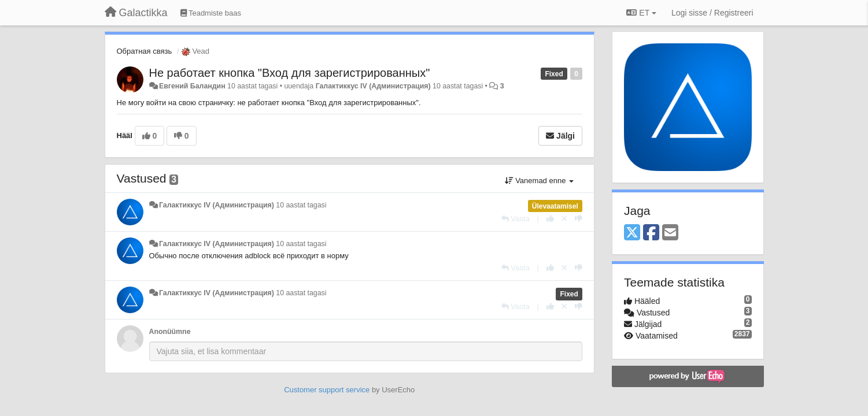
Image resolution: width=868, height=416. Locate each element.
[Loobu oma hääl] (564, 219)
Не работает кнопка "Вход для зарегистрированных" (290, 73)
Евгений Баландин (192, 86)
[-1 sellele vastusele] (579, 219)
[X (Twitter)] (632, 233)
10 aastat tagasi (301, 205)
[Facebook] (651, 233)
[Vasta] (516, 219)
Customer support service (327, 390)
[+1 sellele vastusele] (550, 219)
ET (641, 13)
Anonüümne (170, 332)
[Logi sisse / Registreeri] (712, 13)
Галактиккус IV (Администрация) (373, 86)
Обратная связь (145, 51)
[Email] (670, 233)
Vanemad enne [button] (539, 181)
